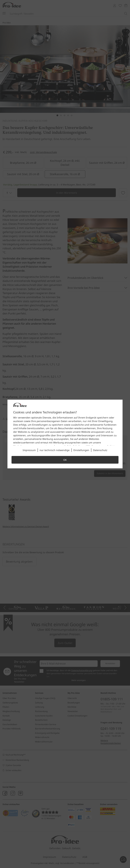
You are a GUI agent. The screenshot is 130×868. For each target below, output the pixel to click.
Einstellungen (81, 450)
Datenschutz (100, 450)
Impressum (29, 450)
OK (65, 460)
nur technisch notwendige (55, 450)
